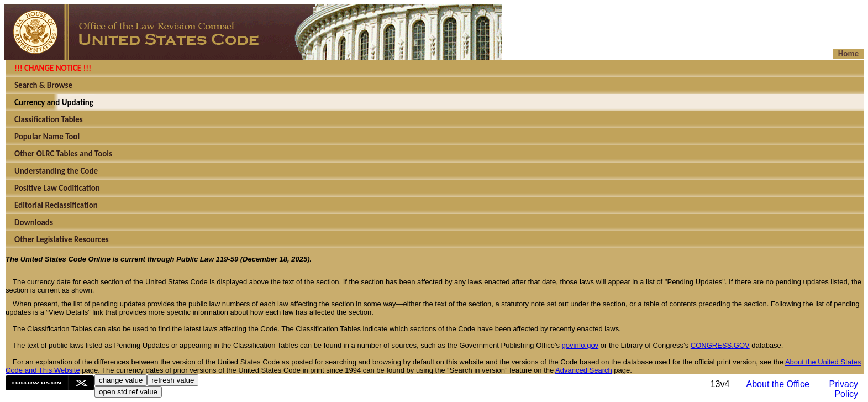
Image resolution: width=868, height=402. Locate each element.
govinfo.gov (580, 345)
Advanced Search (584, 370)
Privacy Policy (844, 389)
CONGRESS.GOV (720, 345)
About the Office (778, 384)
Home (848, 54)
